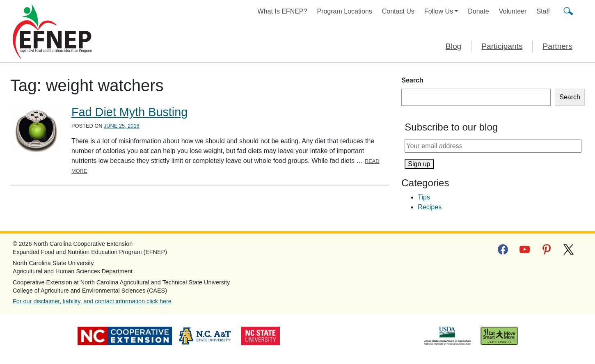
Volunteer (513, 11)
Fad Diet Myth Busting (129, 112)
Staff (543, 11)
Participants (502, 46)
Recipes (430, 207)
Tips (424, 197)
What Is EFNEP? (283, 11)
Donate (478, 11)
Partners (557, 46)
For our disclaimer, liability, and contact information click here (92, 301)
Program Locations (344, 11)
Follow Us (439, 11)
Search (412, 80)
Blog (453, 46)
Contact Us (398, 11)
